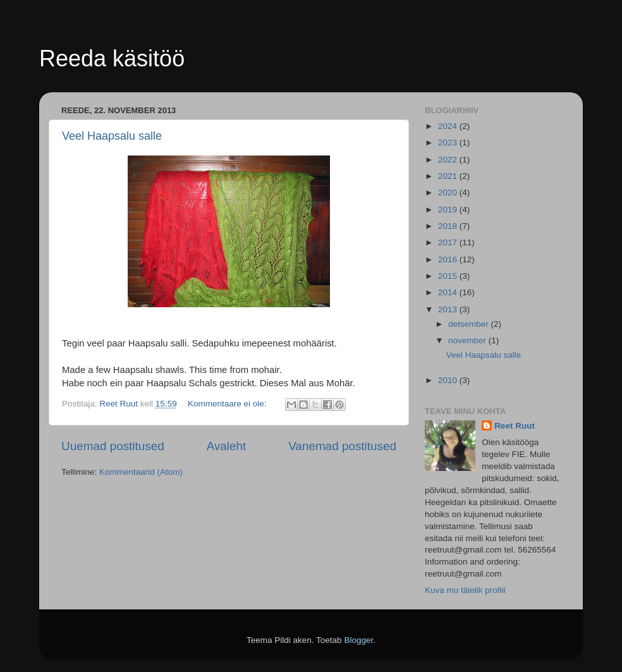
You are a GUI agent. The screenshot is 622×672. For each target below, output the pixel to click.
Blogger (358, 640)
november (468, 340)
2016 (449, 260)
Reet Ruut (515, 426)
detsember (470, 324)
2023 (449, 143)
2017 (449, 242)
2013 (449, 309)
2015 (449, 276)
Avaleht (227, 446)
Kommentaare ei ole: (228, 404)
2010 (449, 380)
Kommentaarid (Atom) (141, 472)
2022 (449, 160)
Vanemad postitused (342, 446)
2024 (449, 126)
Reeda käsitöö (112, 58)
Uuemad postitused (113, 446)
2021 (449, 176)
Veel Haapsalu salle (112, 136)
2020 (449, 192)
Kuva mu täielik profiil (465, 590)
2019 (449, 210)
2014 (449, 292)
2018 (449, 226)
